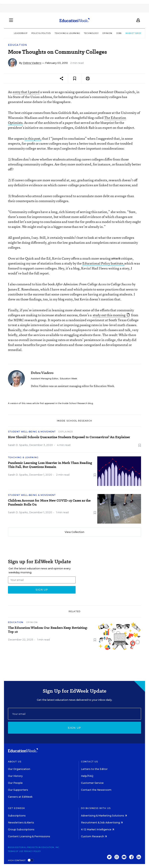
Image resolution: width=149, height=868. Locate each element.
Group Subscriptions (21, 829)
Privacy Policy (32, 851)
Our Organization (19, 769)
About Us (15, 762)
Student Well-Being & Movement (32, 432)
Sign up (74, 728)
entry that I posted (26, 92)
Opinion (103, 33)
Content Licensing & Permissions (29, 836)
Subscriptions (17, 816)
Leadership (16, 33)
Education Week (68, 379)
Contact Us (89, 762)
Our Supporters (18, 790)
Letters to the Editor (94, 769)
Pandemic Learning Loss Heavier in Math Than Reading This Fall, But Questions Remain (50, 465)
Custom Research (94, 836)
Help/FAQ (87, 776)
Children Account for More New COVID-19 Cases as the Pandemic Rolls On (49, 503)
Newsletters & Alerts (21, 823)
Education (18, 45)
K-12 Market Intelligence (98, 829)
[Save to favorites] (75, 79)
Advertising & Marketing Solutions (104, 816)
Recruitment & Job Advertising (102, 823)
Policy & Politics (36, 33)
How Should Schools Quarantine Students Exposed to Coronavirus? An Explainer (69, 437)
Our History (15, 776)
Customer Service (92, 783)
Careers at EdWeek (20, 797)
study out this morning (111, 315)
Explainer (66, 432)
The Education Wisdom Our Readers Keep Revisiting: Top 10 (48, 630)
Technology (87, 33)
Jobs (114, 33)
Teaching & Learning (63, 33)
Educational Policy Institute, (103, 263)
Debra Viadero (32, 63)
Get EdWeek (17, 808)
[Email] (74, 714)
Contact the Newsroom (96, 790)
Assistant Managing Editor (45, 379)
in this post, (33, 138)
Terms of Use (16, 851)
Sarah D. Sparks (18, 445)
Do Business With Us (96, 808)
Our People (15, 783)
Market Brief (130, 33)
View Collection (74, 532)
